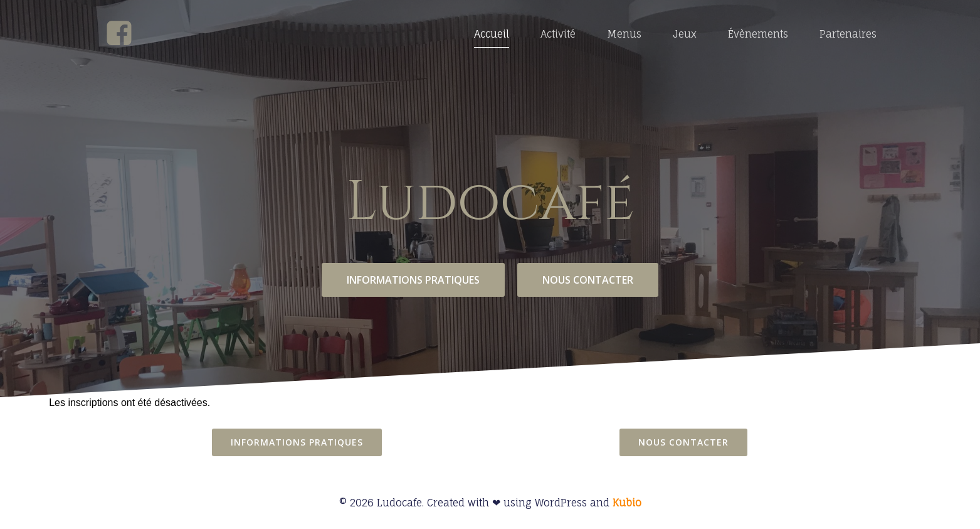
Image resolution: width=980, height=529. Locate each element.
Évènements (758, 34)
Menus (624, 34)
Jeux (685, 34)
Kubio (627, 503)
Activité (558, 34)
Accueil (492, 34)
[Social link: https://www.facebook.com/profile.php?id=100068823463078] (124, 34)
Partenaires (848, 34)
